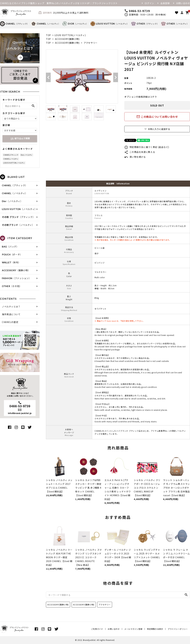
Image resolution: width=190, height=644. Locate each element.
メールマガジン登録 (133, 629)
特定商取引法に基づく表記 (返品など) (147, 147)
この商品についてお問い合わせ (157, 117)
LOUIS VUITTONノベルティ (14, 163)
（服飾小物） (16, 270)
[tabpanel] (82, 76)
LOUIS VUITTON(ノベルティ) (70, 35)
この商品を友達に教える (140, 152)
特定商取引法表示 (155, 629)
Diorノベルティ (27, 155)
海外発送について (11, 314)
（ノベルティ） (46, 24)
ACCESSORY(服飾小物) (67, 39)
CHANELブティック (11, 155)
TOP (48, 35)
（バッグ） (10, 247)
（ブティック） (14, 24)
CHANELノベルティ (11, 159)
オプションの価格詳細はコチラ (141, 97)
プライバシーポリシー (178, 629)
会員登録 (165, 3)
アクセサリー (91, 43)
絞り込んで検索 (20, 139)
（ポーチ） (12, 254)
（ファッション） (16, 278)
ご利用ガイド (97, 629)
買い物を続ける (135, 157)
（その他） (12, 286)
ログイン (149, 3)
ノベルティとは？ (11, 306)
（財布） (11, 262)
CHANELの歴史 (10, 322)
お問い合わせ (183, 3)
